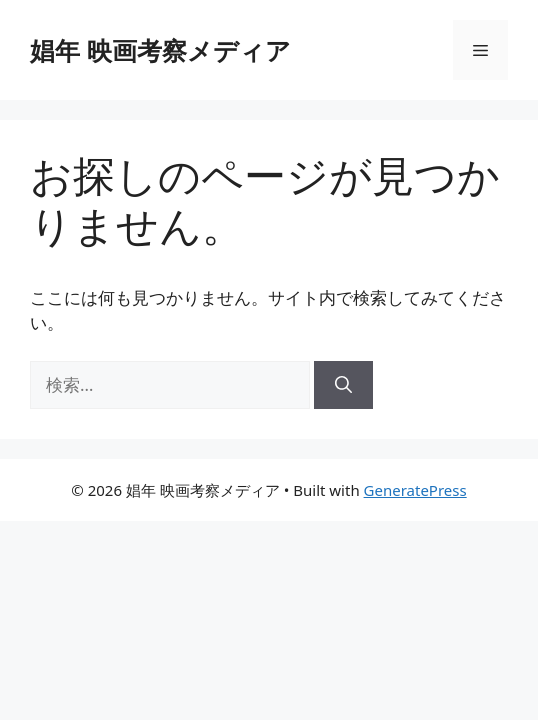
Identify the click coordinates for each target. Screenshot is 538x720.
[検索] (343, 385)
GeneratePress (415, 490)
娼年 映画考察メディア (160, 50)
